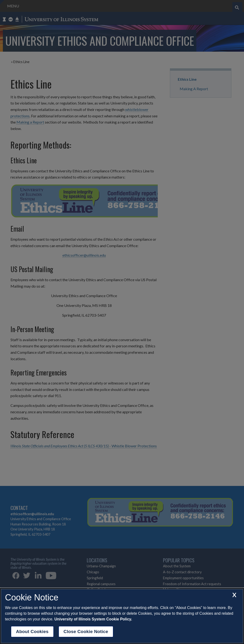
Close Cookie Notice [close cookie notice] (86, 632)
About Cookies (32, 632)
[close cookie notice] (234, 595)
